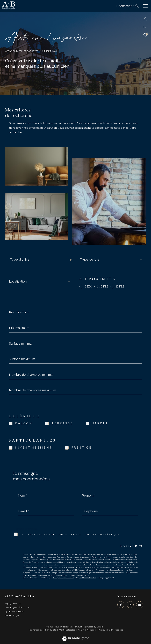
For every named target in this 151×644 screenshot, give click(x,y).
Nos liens (92, 630)
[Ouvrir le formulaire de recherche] (128, 6)
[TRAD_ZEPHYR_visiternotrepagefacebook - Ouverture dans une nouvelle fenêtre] (121, 605)
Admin (81, 630)
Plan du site (51, 630)
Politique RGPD (106, 630)
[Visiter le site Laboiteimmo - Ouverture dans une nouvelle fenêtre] (75, 636)
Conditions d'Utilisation (88, 578)
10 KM (104, 287)
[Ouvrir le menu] (146, 6)
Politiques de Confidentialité (63, 578)
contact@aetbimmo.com (18, 607)
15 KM (120, 287)
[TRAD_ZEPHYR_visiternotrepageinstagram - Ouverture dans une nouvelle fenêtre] (130, 605)
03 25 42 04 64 (13, 604)
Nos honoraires (35, 630)
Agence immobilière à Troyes (22, 51)
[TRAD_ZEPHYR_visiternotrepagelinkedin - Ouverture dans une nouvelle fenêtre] (140, 605)
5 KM (88, 287)
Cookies (119, 630)
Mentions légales (67, 630)
